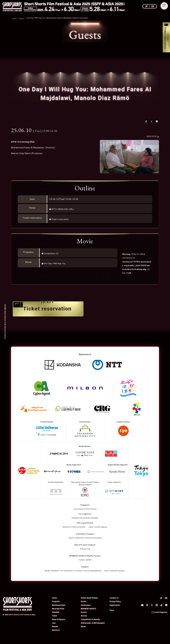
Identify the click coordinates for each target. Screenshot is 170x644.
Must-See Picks (58, 615)
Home (54, 605)
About (83, 633)
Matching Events (59, 612)
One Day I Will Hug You (56, 264)
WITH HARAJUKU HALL (64, 210)
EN (153, 6)
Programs (56, 608)
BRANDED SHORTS (89, 615)
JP (147, 6)
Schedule (56, 619)
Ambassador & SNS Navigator (93, 629)
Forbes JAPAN (85, 566)
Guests (84, 619)
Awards (55, 633)
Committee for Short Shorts (85, 515)
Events (84, 608)
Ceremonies (86, 612)
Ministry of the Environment (73, 533)
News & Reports (59, 626)
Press (112, 617)
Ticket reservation (61, 220)
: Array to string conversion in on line (137, 266)
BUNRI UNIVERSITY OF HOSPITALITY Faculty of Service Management (73, 577)
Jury (54, 629)
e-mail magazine (161, 619)
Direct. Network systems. (117, 577)
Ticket (55, 622)
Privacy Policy (115, 608)
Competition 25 (52, 254)
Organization (115, 612)
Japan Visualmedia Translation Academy (85, 544)
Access (84, 622)
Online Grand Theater (89, 605)
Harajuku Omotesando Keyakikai (85, 525)
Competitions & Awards (91, 626)
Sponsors (56, 636)
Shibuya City (85, 555)
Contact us (114, 605)
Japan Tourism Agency (99, 533)
